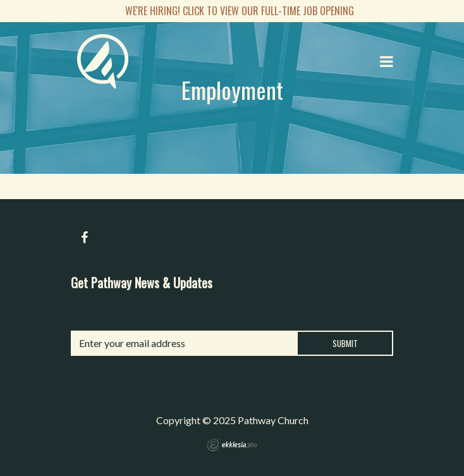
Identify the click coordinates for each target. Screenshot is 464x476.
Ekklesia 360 (232, 445)
